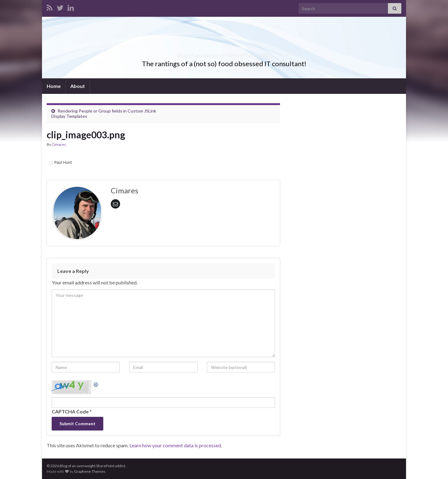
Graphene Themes (90, 471)
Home (54, 86)
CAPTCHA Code (70, 411)
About (78, 86)
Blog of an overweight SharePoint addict (224, 53)
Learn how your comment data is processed (175, 445)
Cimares (59, 144)
